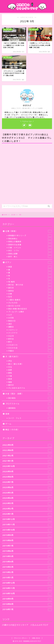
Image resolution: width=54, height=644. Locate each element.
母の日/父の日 (30, 306)
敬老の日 (30, 321)
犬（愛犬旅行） (29, 357)
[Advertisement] (27, 174)
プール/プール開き (30, 312)
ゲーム (29, 424)
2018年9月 (27, 599)
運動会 (30, 327)
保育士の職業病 (30, 242)
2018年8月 (27, 604)
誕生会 (30, 288)
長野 (30, 370)
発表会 (30, 291)
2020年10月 (27, 466)
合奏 (30, 294)
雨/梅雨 (30, 282)
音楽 (29, 414)
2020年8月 (27, 477)
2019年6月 (27, 551)
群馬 (30, 373)
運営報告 (30, 408)
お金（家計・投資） (29, 394)
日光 (30, 367)
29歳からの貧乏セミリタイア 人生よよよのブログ (25, 625)
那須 (30, 379)
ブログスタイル (29, 404)
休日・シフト (30, 251)
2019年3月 (27, 567)
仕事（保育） (29, 231)
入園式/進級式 (30, 300)
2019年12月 (27, 519)
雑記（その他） (29, 430)
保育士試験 (30, 254)
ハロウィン (30, 330)
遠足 (30, 324)
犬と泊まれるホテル (30, 388)
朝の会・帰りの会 (30, 285)
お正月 (30, 336)
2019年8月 (27, 541)
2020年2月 (27, 509)
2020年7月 (27, 482)
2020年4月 (27, 498)
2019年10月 (27, 530)
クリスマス (30, 333)
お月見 (30, 318)
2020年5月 (27, 493)
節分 (30, 342)
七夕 (30, 315)
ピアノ (29, 262)
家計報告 (30, 398)
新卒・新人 (30, 257)
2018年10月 (27, 594)
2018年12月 (27, 583)
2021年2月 (27, 456)
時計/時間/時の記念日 (30, 309)
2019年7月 (27, 546)
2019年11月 (27, 525)
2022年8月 (27, 450)
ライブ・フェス (30, 418)
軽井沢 (30, 385)
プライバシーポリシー (21, 638)
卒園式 (30, 351)
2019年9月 (27, 535)
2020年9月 (27, 472)
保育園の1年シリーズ (30, 236)
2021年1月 (27, 461)
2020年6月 (27, 488)
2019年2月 (27, 572)
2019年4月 (27, 562)
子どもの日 (30, 303)
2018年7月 (27, 610)
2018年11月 (27, 588)
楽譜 (30, 267)
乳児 (30, 297)
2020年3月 (27, 503)
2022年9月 (27, 445)
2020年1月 (27, 514)
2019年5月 (27, 557)
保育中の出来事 (30, 245)
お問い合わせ (36, 638)
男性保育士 (30, 239)
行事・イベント (30, 248)
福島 (30, 382)
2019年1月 (27, 578)
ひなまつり (30, 345)
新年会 (30, 339)
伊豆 (30, 361)
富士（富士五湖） (30, 364)
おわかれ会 (30, 348)
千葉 (30, 376)
